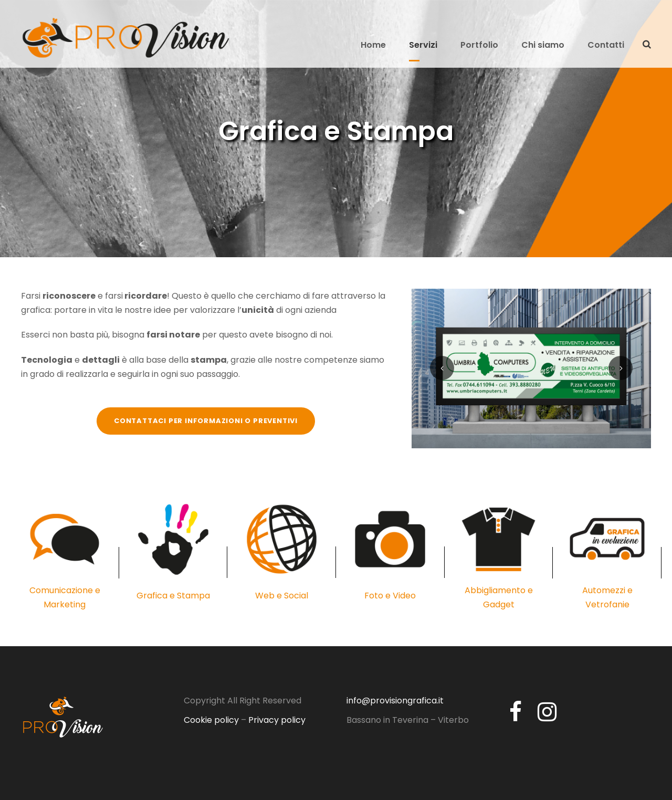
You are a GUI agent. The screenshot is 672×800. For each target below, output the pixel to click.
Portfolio (479, 45)
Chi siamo (543, 45)
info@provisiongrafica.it (395, 701)
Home (373, 45)
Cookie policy (211, 720)
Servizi (423, 45)
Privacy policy (277, 720)
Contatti (606, 45)
